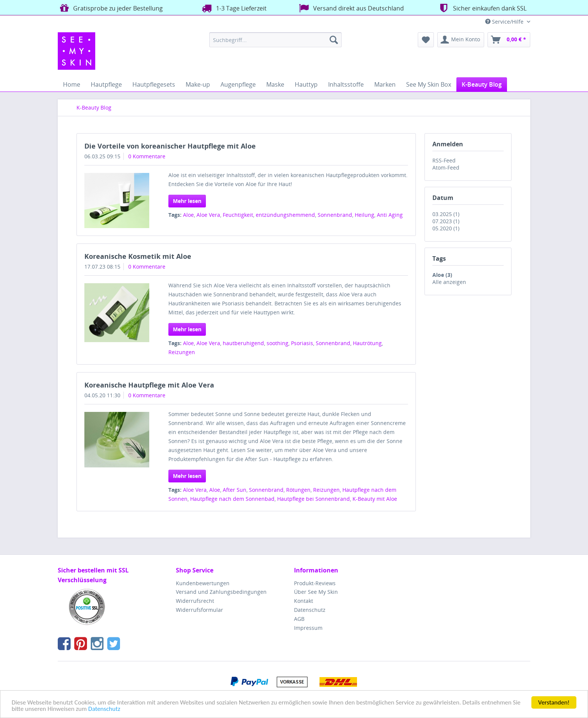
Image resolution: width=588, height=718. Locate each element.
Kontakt (304, 601)
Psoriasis (302, 343)
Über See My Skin (316, 592)
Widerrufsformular (199, 610)
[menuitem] (275, 40)
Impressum (308, 628)
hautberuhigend (243, 343)
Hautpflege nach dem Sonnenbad (232, 499)
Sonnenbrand (335, 215)
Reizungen (182, 352)
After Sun (235, 490)
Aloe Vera (208, 215)
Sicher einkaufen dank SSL (482, 8)
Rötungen (298, 490)
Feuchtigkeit (238, 215)
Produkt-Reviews (315, 583)
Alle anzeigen (449, 282)
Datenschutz (104, 709)
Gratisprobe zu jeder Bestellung (110, 8)
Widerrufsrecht (195, 601)
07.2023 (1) (446, 221)
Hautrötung (367, 343)
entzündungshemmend (285, 215)
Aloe (188, 215)
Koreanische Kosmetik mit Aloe (138, 256)
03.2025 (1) (446, 214)
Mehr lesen (187, 201)
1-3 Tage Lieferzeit (233, 8)
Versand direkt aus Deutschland (350, 8)
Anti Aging (390, 215)
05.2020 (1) (446, 228)
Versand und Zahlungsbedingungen (221, 592)
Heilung (364, 215)
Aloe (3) (442, 275)
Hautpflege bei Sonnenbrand (313, 499)
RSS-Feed (444, 160)
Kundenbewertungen (203, 583)
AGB (299, 619)
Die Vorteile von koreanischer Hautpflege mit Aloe (170, 146)
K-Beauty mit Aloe (375, 499)
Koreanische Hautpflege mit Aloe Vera (149, 385)
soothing (277, 343)
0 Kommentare (147, 156)
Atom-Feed (446, 167)
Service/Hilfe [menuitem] (505, 22)
